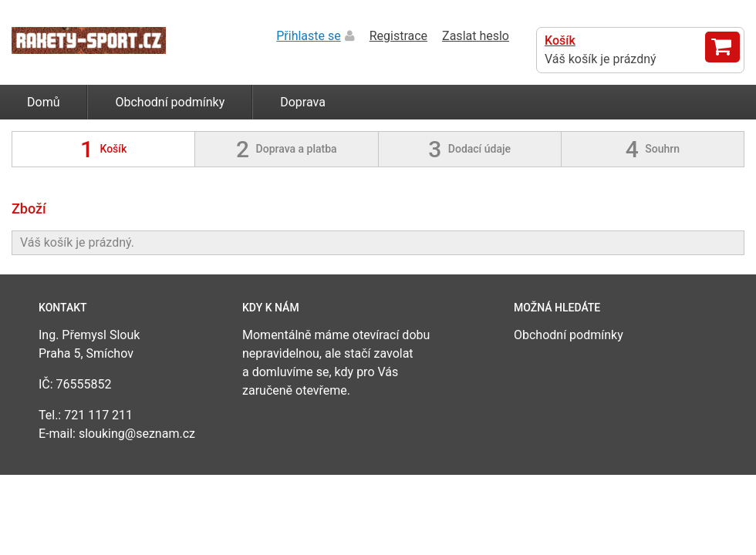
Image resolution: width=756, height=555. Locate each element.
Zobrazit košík (722, 47)
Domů (43, 102)
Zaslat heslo (476, 36)
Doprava (303, 102)
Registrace (398, 36)
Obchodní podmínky (170, 102)
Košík (560, 40)
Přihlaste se (309, 36)
